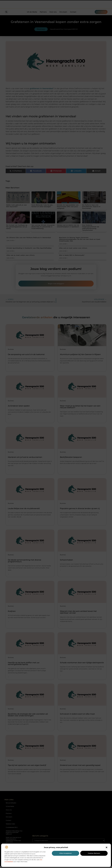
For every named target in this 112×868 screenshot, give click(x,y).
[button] (107, 847)
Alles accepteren (66, 853)
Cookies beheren (94, 853)
